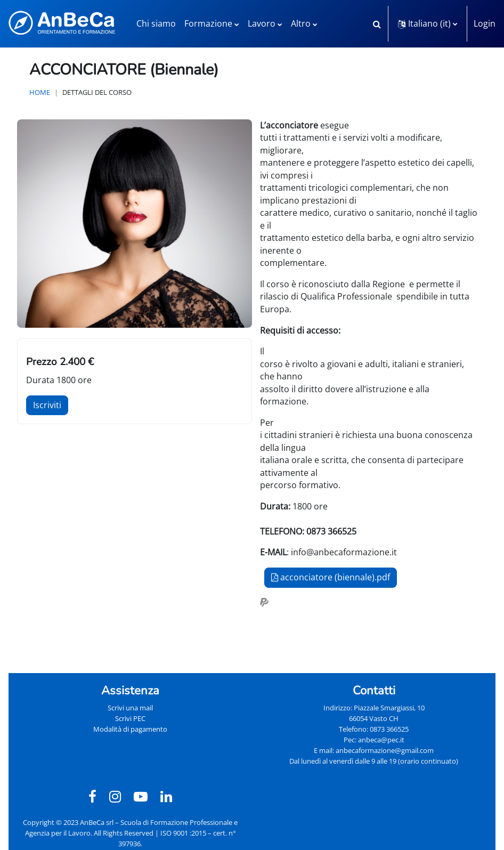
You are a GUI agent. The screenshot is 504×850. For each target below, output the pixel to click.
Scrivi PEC (130, 718)
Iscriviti (47, 405)
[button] (377, 24)
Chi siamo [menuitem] (156, 23)
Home (40, 92)
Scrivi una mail (130, 708)
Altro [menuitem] (301, 23)
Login (485, 23)
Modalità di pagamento (130, 729)
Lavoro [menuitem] (262, 23)
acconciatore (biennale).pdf (331, 577)
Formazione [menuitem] (208, 23)
